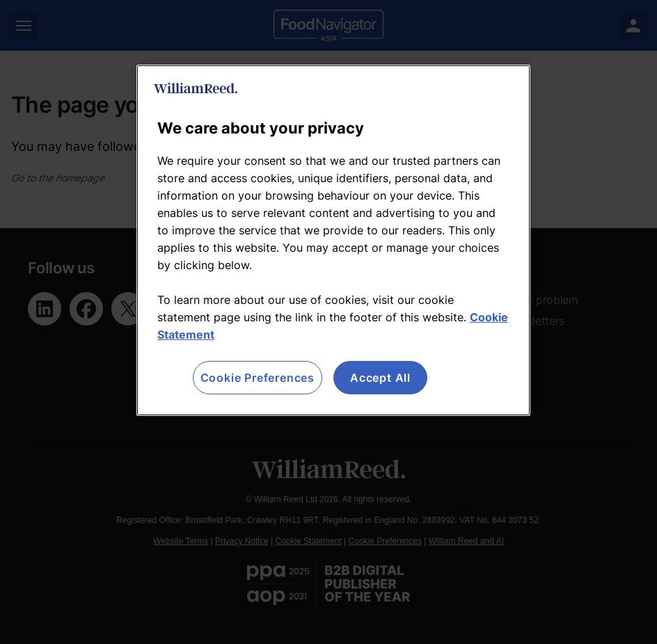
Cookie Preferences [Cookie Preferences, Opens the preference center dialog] (258, 378)
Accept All (380, 378)
